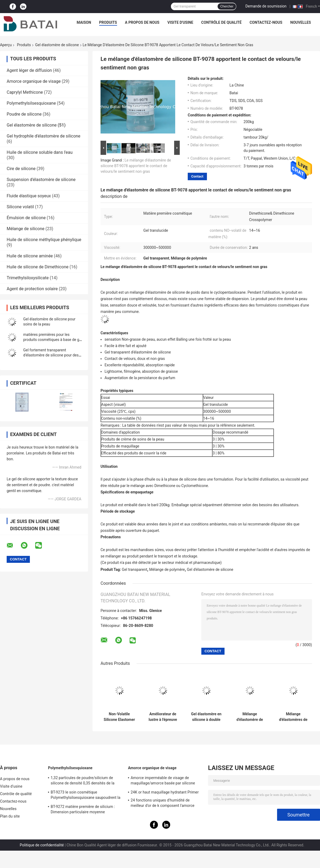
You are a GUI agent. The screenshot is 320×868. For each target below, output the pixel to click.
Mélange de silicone (26, 229)
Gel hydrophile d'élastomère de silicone (43, 136)
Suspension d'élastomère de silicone (41, 180)
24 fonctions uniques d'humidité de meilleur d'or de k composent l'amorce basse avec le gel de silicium (163, 804)
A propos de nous (142, 22)
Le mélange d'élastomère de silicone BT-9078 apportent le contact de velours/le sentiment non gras (136, 166)
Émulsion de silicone (26, 218)
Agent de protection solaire (32, 289)
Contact (197, 176)
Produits (108, 22)
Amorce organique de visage (34, 81)
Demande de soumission (266, 6)
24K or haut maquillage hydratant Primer (165, 792)
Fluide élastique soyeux (29, 196)
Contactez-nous (266, 22)
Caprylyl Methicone (25, 92)
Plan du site (10, 816)
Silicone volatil (20, 207)
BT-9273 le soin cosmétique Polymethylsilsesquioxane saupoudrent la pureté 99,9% (86, 796)
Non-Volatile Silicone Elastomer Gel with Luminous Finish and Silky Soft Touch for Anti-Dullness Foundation (119, 717)
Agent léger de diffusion (29, 70)
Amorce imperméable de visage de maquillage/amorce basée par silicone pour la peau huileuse (163, 781)
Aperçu (6, 45)
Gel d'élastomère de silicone (210, 569)
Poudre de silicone (24, 114)
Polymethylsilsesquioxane (31, 103)
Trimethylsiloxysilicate (28, 278)
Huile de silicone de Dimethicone (38, 267)
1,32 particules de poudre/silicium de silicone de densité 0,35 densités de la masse (83, 781)
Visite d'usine (180, 22)
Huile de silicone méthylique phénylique (44, 240)
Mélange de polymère (167, 569)
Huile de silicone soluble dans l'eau (40, 152)
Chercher (227, 6)
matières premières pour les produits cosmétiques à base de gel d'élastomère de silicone (53, 340)
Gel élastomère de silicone (57, 45)
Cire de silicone (21, 169)
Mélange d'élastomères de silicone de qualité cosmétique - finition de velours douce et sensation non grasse (293, 717)
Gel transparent (135, 569)
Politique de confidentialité (42, 845)
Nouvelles (301, 22)
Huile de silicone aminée (30, 256)
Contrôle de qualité (221, 22)
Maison (84, 22)
